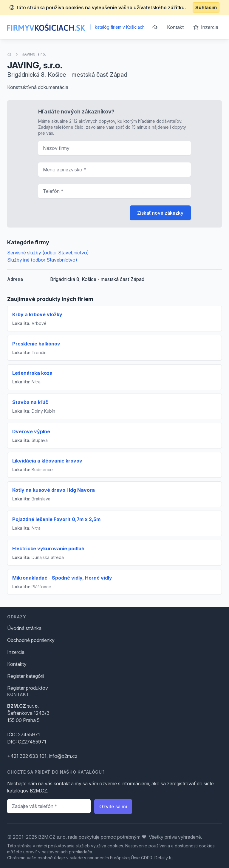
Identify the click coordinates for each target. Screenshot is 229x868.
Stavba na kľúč (30, 402)
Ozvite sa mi (113, 806)
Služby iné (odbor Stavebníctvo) (42, 260)
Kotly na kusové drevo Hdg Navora (54, 490)
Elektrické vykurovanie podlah (48, 549)
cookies (115, 846)
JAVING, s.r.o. (34, 54)
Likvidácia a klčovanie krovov (47, 461)
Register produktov (28, 688)
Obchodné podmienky (31, 640)
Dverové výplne (31, 431)
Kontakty (17, 664)
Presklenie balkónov (36, 344)
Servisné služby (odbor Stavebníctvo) (48, 253)
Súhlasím (206, 7)
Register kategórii (26, 676)
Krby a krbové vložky (37, 314)
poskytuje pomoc (97, 837)
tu (171, 858)
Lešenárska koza (32, 373)
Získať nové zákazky (160, 213)
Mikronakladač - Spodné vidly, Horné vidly (62, 578)
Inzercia (206, 27)
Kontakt (175, 27)
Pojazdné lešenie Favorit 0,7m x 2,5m (56, 519)
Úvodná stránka (24, 628)
